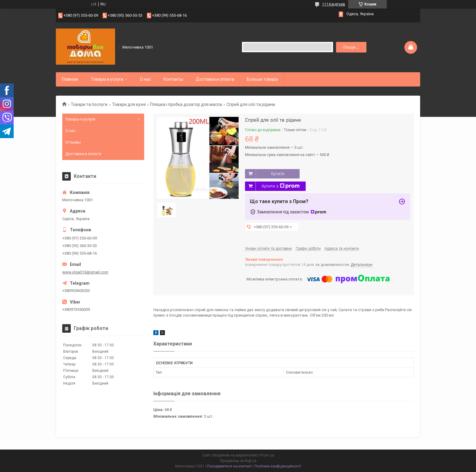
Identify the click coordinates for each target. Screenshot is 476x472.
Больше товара (262, 79)
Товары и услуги (107, 79)
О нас (145, 79)
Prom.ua (267, 455)
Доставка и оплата (215, 79)
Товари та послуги (89, 104)
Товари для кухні (129, 104)
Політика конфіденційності (278, 466)
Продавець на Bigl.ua (238, 461)
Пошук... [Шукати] (351, 47)
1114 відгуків (334, 4)
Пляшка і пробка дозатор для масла (186, 104)
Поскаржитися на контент (229, 466)
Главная (70, 79)
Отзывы (73, 142)
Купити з (281, 186)
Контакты (173, 79)
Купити (278, 174)
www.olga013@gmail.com (85, 272)
